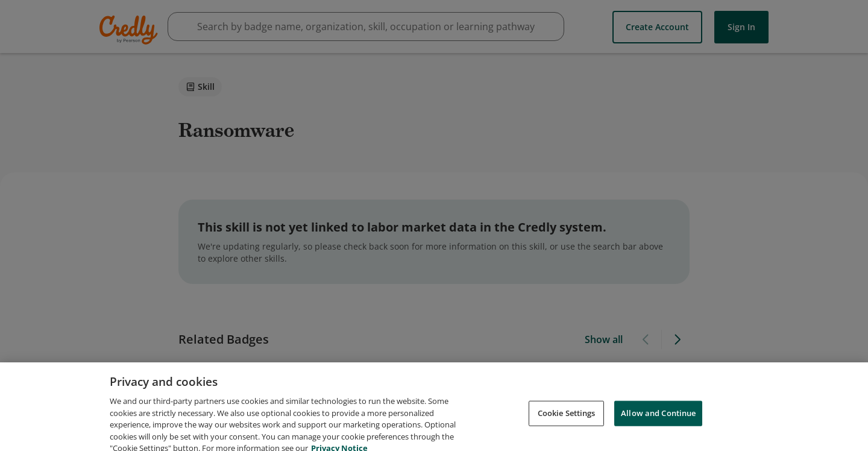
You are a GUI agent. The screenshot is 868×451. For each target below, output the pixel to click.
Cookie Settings (567, 432)
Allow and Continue (658, 432)
